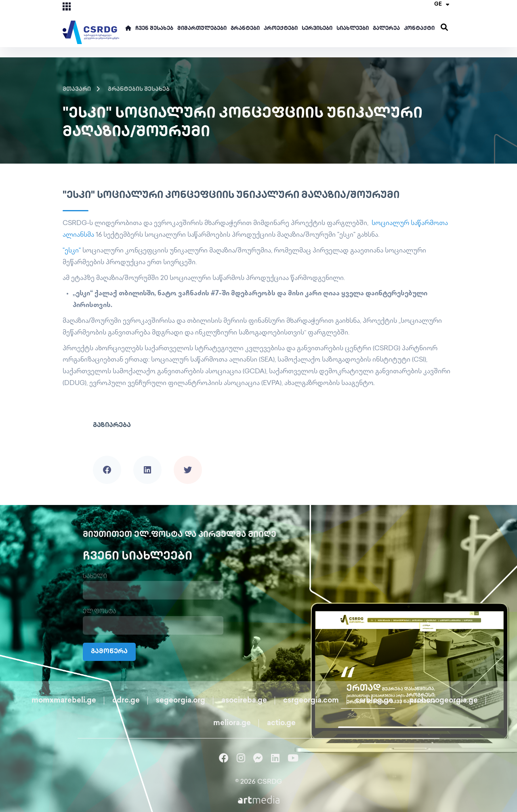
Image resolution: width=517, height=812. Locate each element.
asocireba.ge (244, 701)
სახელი (95, 577)
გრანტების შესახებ (139, 89)
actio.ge (281, 723)
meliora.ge (232, 723)
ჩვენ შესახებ (154, 29)
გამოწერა (109, 652)
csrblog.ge (374, 701)
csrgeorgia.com (311, 701)
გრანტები (245, 29)
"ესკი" (72, 251)
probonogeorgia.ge (443, 701)
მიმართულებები (202, 29)
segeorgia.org (181, 701)
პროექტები (281, 29)
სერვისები (317, 29)
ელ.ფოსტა (99, 612)
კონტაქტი (419, 29)
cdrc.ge (126, 701)
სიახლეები (353, 29)
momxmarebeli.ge (64, 701)
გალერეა (386, 29)
